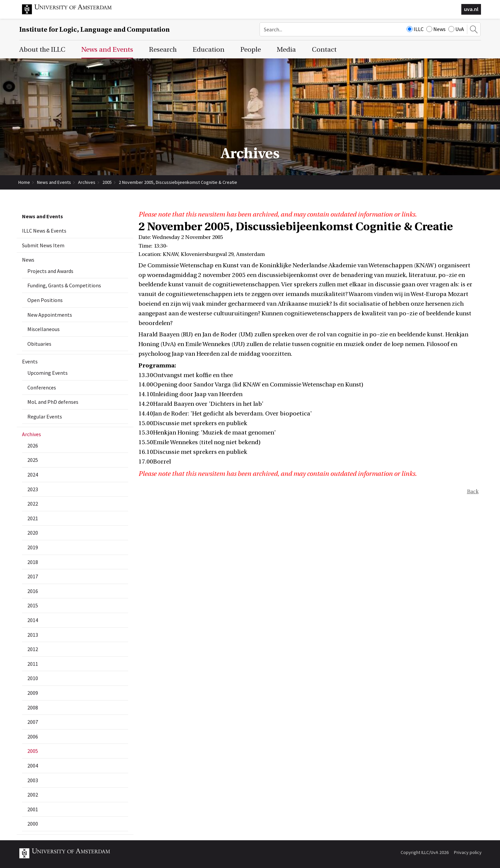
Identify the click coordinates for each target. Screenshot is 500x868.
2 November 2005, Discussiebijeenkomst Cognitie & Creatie (178, 182)
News (436, 29)
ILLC (415, 29)
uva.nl (471, 9)
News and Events (54, 182)
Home (24, 182)
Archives (87, 182)
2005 (107, 182)
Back (473, 492)
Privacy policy (468, 852)
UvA (456, 29)
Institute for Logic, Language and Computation (95, 30)
